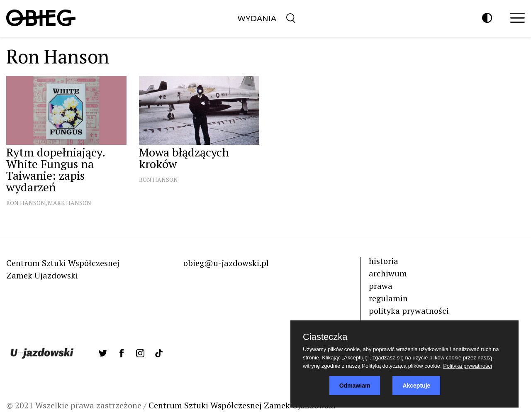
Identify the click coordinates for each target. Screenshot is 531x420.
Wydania (257, 19)
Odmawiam (355, 386)
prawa (381, 286)
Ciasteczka (325, 337)
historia (384, 261)
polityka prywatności (409, 311)
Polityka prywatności (468, 366)
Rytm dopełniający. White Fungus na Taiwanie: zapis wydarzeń (56, 170)
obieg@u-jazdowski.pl (226, 263)
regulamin (388, 298)
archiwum (388, 273)
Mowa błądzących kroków (184, 158)
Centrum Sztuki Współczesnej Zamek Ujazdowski (242, 405)
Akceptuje (416, 386)
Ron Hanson (26, 203)
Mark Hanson (69, 203)
